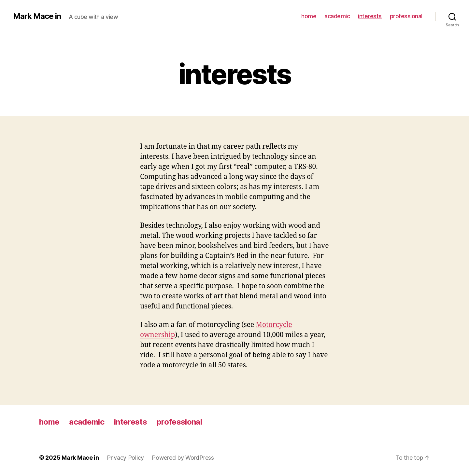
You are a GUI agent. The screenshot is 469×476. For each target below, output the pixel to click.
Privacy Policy (125, 458)
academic (337, 16)
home (309, 16)
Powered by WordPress (183, 458)
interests (370, 16)
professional (406, 16)
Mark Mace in (37, 16)
